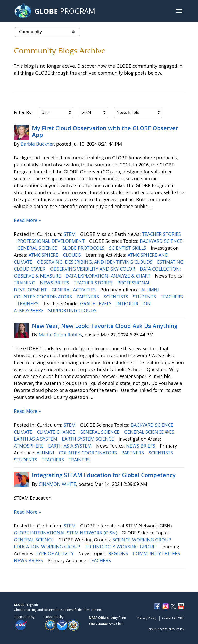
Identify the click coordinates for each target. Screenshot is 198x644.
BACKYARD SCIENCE (161, 241)
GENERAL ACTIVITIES (74, 290)
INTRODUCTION (134, 303)
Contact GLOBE (173, 618)
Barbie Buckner (37, 144)
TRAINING (25, 283)
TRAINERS (28, 303)
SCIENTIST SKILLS (128, 248)
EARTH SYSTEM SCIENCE (89, 439)
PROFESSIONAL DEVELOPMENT (52, 241)
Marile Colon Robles (60, 335)
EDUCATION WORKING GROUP (48, 547)
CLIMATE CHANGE (57, 432)
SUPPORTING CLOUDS (73, 310)
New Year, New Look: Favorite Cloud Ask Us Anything (105, 326)
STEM (70, 234)
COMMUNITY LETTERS (157, 553)
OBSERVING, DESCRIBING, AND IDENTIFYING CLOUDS (95, 262)
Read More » (27, 220)
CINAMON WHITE (57, 484)
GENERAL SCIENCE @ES (150, 432)
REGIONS (119, 553)
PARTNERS (88, 297)
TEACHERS (172, 297)
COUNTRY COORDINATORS (44, 297)
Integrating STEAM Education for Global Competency (104, 475)
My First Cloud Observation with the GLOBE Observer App (105, 131)
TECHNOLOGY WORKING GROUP (121, 547)
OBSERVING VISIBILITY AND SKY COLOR (93, 269)
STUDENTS (145, 297)
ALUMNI (151, 290)
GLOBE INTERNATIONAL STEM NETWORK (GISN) (66, 533)
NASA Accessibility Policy (166, 629)
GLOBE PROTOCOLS (84, 248)
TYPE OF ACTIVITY (55, 553)
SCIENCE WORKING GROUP (142, 540)
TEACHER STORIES (162, 234)
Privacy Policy (147, 618)
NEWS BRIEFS (55, 283)
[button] (179, 11)
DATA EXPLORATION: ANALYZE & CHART (109, 276)
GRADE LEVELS (97, 303)
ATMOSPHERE (44, 255)
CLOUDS (73, 255)
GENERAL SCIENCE (38, 248)
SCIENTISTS (117, 297)
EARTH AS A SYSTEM (36, 439)
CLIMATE (24, 432)
